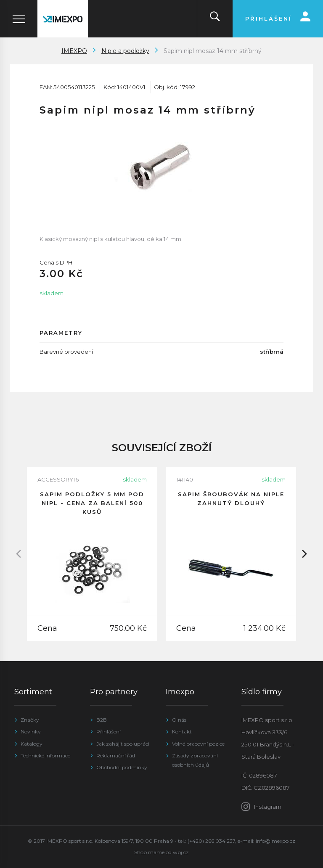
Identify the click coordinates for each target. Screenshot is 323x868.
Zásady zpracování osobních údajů (195, 760)
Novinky (31, 732)
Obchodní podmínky (122, 767)
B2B (102, 720)
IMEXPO (74, 51)
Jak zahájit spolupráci (123, 744)
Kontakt (182, 732)
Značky (30, 720)
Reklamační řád (116, 756)
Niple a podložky (125, 51)
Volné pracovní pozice (198, 744)
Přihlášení (109, 732)
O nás (179, 720)
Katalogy (32, 744)
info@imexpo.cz (275, 841)
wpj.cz (181, 852)
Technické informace (45, 756)
